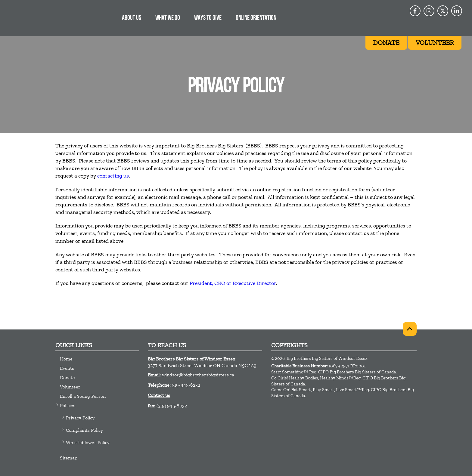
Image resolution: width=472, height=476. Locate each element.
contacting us (113, 176)
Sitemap (69, 458)
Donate (67, 377)
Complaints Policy (84, 430)
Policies (68, 405)
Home (66, 359)
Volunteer (70, 387)
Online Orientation (256, 18)
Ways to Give (208, 18)
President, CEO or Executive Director (233, 283)
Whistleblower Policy (88, 442)
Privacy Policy (80, 418)
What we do (168, 18)
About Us (132, 18)
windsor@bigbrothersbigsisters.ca (198, 375)
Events (67, 368)
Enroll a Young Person (83, 396)
